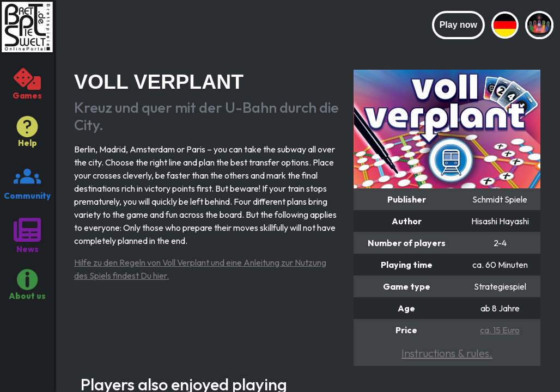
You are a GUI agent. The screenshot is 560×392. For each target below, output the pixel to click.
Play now (458, 25)
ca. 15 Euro (500, 330)
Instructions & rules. (447, 353)
